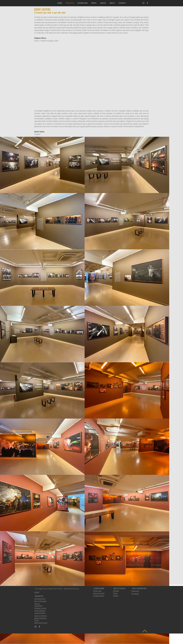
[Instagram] (143, 3)
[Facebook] (147, 3)
